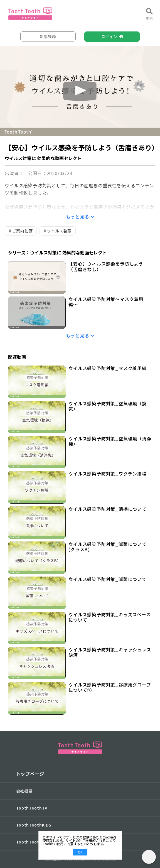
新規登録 (48, 36)
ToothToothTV (32, 808)
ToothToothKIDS (34, 825)
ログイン (109, 36)
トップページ (30, 774)
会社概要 (24, 791)
